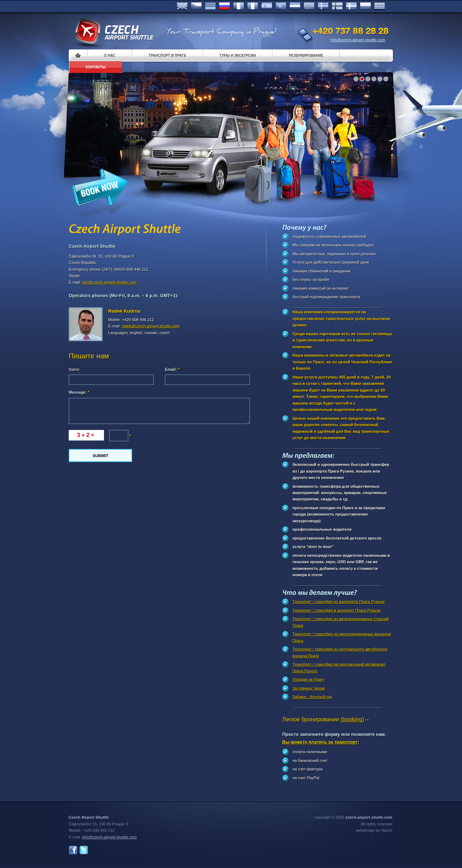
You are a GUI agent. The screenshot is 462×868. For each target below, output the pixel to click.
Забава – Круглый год (312, 697)
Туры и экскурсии (238, 56)
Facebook (73, 850)
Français (239, 6)
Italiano (253, 6)
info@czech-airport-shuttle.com (358, 40)
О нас (110, 56)
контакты (96, 67)
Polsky (365, 6)
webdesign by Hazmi (374, 830)
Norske (309, 6)
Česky (196, 6)
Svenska (323, 6)
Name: (75, 369)
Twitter (84, 850)
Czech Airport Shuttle (114, 32)
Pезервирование (306, 56)
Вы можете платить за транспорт (320, 742)
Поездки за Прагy (309, 679)
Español (267, 6)
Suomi (337, 6)
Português (281, 6)
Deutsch (210, 6)
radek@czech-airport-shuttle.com (151, 326)
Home (78, 56)
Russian (224, 6)
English (182, 6)
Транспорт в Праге (167, 56)
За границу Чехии (309, 688)
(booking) (353, 719)
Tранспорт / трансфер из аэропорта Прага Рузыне (339, 602)
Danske (351, 6)
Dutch (295, 6)
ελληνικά (380, 6)
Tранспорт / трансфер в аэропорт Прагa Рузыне (337, 610)
